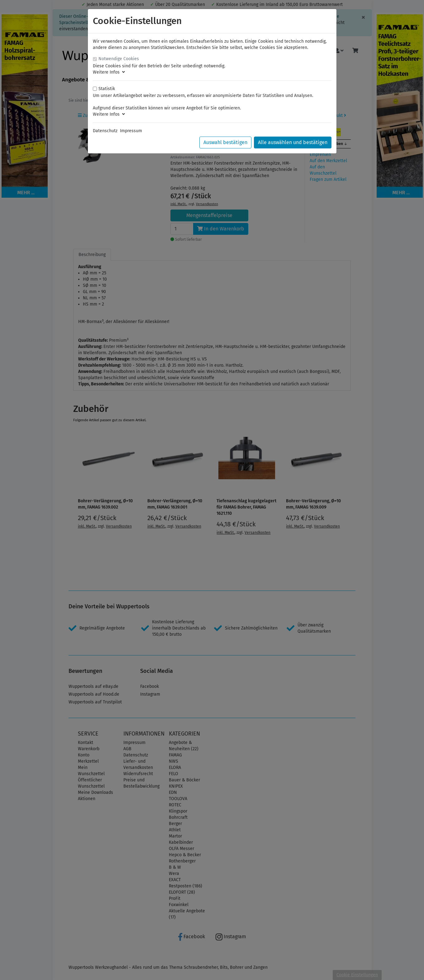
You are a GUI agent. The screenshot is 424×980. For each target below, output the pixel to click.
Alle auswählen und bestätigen (293, 142)
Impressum (131, 131)
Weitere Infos (109, 72)
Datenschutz (105, 131)
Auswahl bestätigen (225, 142)
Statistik (107, 89)
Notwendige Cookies (119, 59)
